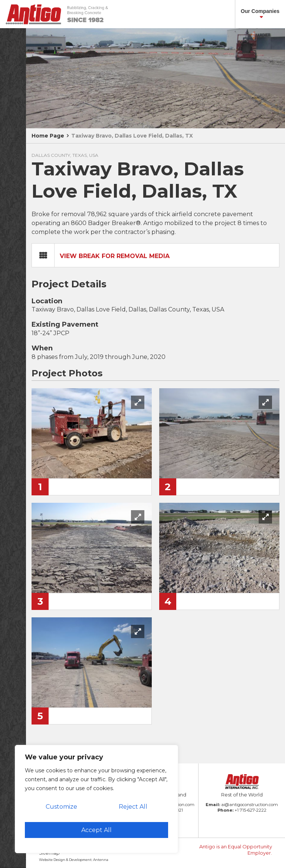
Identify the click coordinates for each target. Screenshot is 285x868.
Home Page (48, 136)
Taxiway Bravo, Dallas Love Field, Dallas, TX (132, 136)
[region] (96, 799)
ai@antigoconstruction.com (250, 805)
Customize (61, 807)
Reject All (133, 807)
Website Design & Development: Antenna (74, 860)
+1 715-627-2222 (250, 810)
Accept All (96, 830)
